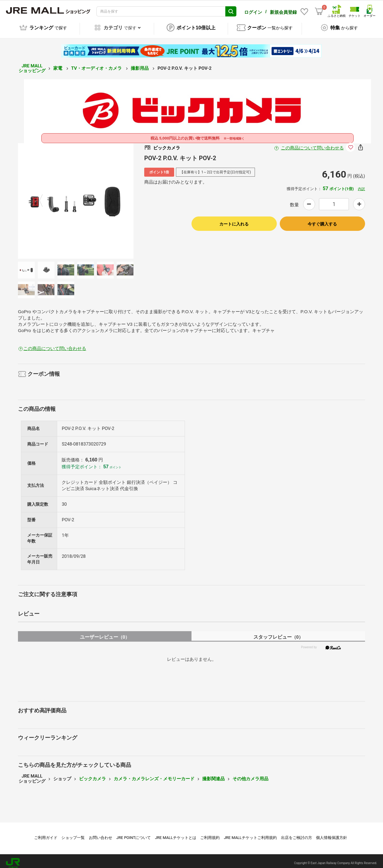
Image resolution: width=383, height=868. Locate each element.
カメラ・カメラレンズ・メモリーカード (154, 775)
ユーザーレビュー (105, 633)
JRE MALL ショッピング (32, 64)
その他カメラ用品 (250, 775)
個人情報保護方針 (332, 833)
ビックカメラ (92, 775)
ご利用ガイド (46, 833)
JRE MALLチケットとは (176, 833)
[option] (76, 197)
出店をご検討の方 (297, 833)
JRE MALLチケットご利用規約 (250, 833)
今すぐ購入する (322, 220)
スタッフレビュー (278, 633)
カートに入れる (234, 220)
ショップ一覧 (73, 833)
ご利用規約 (210, 833)
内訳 (361, 185)
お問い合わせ (101, 833)
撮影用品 (140, 64)
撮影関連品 (213, 775)
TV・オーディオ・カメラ (97, 64)
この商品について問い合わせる (312, 144)
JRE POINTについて (134, 833)
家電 (58, 64)
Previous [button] (45, 197)
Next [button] (107, 197)
